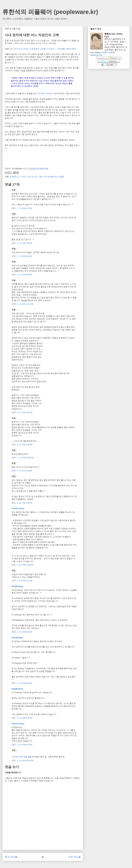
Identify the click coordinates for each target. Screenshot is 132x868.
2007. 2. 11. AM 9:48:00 (22, 275)
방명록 (112, 52)
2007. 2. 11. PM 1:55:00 (22, 445)
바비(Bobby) (17, 586)
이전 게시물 (74, 857)
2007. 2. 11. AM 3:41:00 (22, 208)
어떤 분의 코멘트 (45, 93)
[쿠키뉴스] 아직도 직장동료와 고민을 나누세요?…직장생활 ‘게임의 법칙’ (45, 49)
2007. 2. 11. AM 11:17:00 (22, 304)
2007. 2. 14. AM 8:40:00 (22, 632)
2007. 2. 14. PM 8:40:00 (22, 745)
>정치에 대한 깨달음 (20, 757)
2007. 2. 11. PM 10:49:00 (22, 458)
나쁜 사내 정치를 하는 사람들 (51, 177)
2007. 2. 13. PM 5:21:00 (22, 581)
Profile (104, 52)
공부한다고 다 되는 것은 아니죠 (23, 177)
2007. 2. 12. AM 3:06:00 (22, 471)
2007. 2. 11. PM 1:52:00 (22, 412)
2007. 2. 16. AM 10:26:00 (22, 760)
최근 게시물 (11, 857)
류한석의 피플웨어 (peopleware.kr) (50, 12)
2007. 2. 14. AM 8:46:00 (22, 718)
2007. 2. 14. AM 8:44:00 (22, 683)
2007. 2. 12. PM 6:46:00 (22, 503)
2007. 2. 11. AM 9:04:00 (22, 256)
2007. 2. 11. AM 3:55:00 (22, 243)
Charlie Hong (18, 508)
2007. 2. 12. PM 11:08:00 (22, 565)
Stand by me (96, 55)
